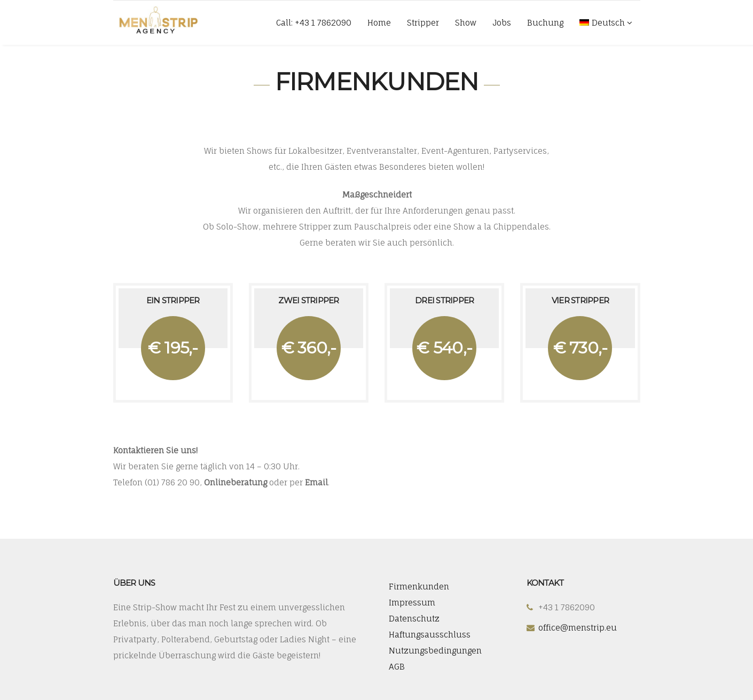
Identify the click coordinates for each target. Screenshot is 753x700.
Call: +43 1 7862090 (314, 23)
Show (466, 23)
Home (379, 23)
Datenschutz (414, 619)
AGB (397, 667)
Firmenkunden (419, 587)
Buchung (545, 23)
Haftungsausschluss (430, 635)
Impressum (412, 603)
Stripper (423, 23)
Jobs (502, 23)
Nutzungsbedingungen (435, 651)
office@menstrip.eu (578, 628)
